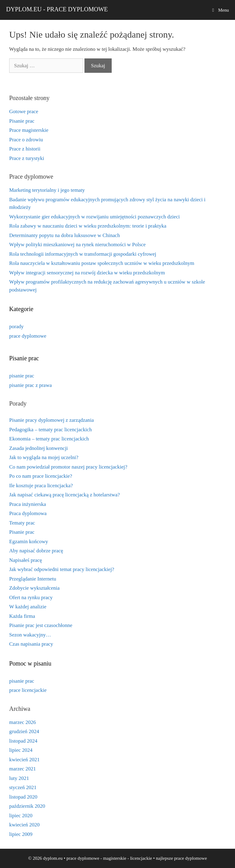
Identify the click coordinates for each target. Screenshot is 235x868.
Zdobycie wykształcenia (34, 588)
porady (16, 326)
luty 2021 (19, 778)
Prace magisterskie (29, 130)
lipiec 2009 (21, 834)
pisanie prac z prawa (30, 385)
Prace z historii (25, 149)
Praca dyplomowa (28, 513)
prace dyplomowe (28, 336)
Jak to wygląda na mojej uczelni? (44, 457)
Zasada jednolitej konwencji (39, 448)
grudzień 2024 (24, 731)
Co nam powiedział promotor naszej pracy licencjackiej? (68, 467)
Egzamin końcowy (29, 542)
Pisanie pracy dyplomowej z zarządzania (52, 420)
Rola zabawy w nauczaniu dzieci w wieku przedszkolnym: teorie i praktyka (88, 226)
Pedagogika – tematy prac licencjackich (50, 430)
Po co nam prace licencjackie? (41, 476)
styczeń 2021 (23, 787)
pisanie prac (22, 376)
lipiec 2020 (21, 816)
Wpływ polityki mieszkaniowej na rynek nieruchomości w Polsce (77, 245)
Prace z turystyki (27, 158)
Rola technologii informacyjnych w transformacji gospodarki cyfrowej (83, 254)
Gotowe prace (24, 111)
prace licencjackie (28, 690)
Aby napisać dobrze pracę (36, 551)
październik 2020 (27, 806)
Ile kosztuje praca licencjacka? (41, 486)
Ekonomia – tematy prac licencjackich (49, 439)
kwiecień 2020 (24, 825)
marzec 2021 (22, 769)
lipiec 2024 (21, 750)
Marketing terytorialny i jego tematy (47, 190)
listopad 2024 (23, 741)
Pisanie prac (22, 121)
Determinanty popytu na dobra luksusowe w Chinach (65, 235)
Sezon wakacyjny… (30, 635)
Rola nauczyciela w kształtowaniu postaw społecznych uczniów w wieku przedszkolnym (102, 263)
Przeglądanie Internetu (33, 579)
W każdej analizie (28, 607)
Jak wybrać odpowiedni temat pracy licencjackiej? (62, 569)
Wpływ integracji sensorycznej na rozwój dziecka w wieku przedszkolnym (87, 273)
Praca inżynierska (28, 504)
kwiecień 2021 (24, 760)
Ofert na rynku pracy (31, 597)
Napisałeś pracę (26, 560)
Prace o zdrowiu (26, 140)
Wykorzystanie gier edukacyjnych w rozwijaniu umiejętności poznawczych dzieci (94, 217)
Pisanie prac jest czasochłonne (41, 625)
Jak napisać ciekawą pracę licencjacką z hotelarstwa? (65, 495)
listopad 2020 (23, 797)
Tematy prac (22, 523)
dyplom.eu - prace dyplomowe (57, 9)
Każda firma (22, 616)
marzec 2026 (22, 722)
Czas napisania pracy (31, 644)
